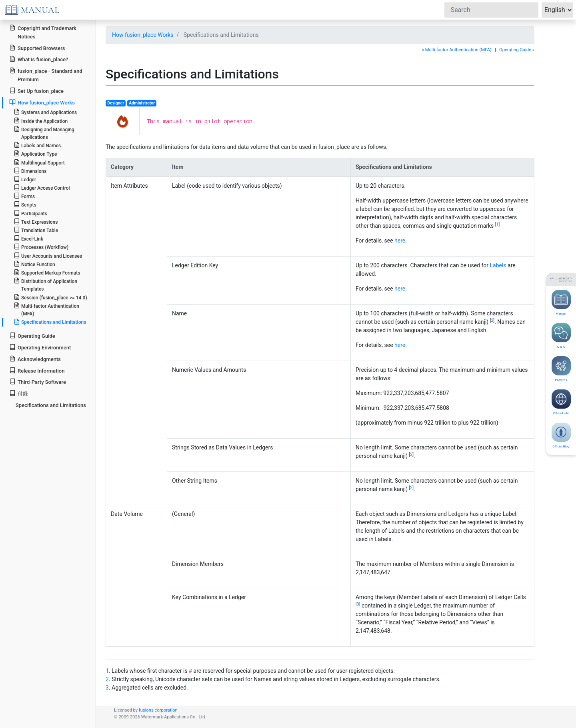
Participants (30, 213)
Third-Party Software (38, 382)
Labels (498, 265)
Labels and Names (37, 145)
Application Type (35, 153)
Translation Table (36, 230)
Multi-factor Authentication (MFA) (46, 309)
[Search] (491, 10)
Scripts (25, 204)
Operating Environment (40, 347)
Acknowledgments (35, 359)
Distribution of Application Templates (45, 285)
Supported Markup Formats (47, 272)
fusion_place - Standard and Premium (46, 75)
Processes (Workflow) (41, 247)
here (400, 241)
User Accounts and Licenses (48, 256)
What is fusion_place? (39, 59)
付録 (19, 393)
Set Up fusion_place (36, 91)
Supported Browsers (37, 48)
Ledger (25, 179)
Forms (24, 196)
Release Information (37, 370)
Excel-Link (28, 238)
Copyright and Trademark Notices (43, 32)
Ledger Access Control (42, 188)
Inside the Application (41, 121)
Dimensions (30, 171)
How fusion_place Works (143, 35)
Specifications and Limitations (50, 322)
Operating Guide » (517, 50)
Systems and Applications (45, 112)
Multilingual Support (39, 162)
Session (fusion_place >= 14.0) (50, 297)
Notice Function (34, 264)
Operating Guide (32, 336)
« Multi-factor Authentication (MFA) (457, 50)
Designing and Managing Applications (44, 133)
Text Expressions (36, 222)
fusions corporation (158, 710)
